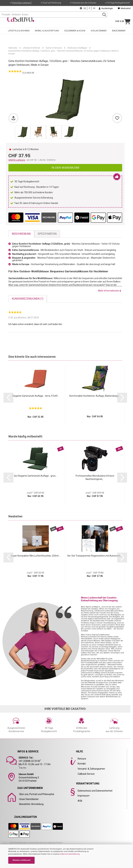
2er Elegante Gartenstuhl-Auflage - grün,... (36, 476)
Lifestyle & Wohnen (19, 29)
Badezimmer (119, 29)
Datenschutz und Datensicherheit (95, 791)
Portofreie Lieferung (22, 3)
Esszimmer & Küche (75, 29)
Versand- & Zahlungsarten (91, 769)
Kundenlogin (106, 8)
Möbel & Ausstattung (47, 29)
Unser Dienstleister (29, 799)
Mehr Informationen (110, 291)
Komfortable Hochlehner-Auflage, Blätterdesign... (95, 396)
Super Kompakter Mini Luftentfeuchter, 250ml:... (36, 556)
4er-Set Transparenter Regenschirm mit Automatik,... (95, 556)
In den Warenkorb (65, 168)
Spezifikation (47, 234)
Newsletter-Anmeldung (31, 804)
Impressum (84, 796)
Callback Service (86, 774)
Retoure (82, 759)
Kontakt (82, 764)
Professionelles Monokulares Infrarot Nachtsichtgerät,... (95, 477)
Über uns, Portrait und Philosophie (37, 794)
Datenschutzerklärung (70, 854)
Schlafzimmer (99, 29)
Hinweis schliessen (22, 860)
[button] (8, 398)
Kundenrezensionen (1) (28, 299)
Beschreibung (21, 234)
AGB (80, 801)
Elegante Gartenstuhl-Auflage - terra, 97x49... (36, 396)
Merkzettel (124, 8)
